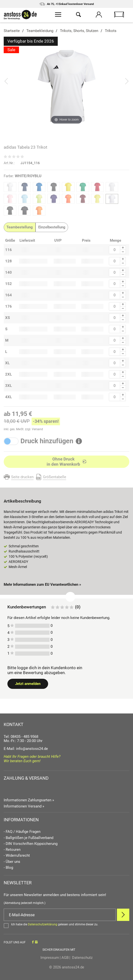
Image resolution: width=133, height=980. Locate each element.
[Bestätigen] (66, 925)
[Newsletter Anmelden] (123, 915)
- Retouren (12, 850)
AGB (65, 958)
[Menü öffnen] (58, 15)
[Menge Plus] (123, 248)
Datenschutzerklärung (43, 924)
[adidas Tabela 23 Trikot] (66, 86)
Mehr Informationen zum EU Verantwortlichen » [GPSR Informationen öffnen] (42, 585)
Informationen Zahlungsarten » (29, 800)
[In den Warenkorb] (66, 462)
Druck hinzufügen (47, 441)
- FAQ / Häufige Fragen (22, 832)
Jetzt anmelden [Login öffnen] (28, 684)
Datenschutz (82, 958)
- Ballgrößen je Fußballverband (28, 838)
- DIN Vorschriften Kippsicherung (31, 844)
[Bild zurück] (6, 81)
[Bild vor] (127, 81)
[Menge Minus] (123, 252)
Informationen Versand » (24, 806)
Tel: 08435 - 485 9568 (21, 737)
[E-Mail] (60, 915)
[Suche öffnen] (78, 15)
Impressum (50, 958)
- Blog (8, 868)
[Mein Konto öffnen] (99, 15)
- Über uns (12, 862)
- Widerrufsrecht (17, 856)
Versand (37, 429)
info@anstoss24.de (32, 749)
